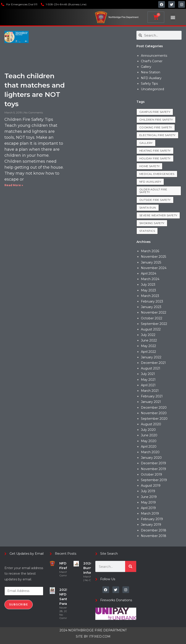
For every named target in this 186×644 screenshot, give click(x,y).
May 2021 (148, 380)
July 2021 (148, 374)
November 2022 (154, 312)
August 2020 (151, 424)
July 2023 (148, 285)
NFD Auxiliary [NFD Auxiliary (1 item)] (150, 182)
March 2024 (150, 279)
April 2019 (148, 508)
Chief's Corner (152, 61)
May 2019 (148, 502)
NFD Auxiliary (151, 78)
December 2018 (154, 530)
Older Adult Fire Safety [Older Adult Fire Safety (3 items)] (153, 191)
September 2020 (154, 419)
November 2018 (154, 536)
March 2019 (150, 513)
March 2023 (150, 296)
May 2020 (149, 441)
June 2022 (149, 340)
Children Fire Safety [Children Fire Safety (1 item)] (156, 120)
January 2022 (151, 357)
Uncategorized (152, 89)
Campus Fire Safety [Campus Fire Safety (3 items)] (155, 112)
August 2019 (151, 486)
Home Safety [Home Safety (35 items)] (149, 166)
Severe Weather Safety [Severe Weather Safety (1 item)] (158, 215)
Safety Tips (149, 84)
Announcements (154, 56)
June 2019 (149, 497)
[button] (173, 17)
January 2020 (151, 458)
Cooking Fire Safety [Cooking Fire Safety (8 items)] (156, 127)
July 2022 (148, 335)
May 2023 (148, 290)
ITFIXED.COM (100, 636)
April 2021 (148, 385)
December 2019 (153, 463)
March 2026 (150, 251)
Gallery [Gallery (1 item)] (146, 143)
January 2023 (151, 307)
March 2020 (150, 452)
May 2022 (148, 346)
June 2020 (149, 435)
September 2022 (154, 324)
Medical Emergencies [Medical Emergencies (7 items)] (157, 174)
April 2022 (148, 352)
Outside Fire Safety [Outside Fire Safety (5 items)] (155, 200)
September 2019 (154, 480)
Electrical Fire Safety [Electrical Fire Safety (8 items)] (157, 135)
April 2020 (149, 447)
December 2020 (154, 408)
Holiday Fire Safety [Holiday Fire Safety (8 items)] (155, 158)
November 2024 (154, 268)
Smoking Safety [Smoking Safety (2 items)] (152, 223)
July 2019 (148, 491)
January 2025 (151, 262)
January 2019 (151, 525)
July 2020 (148, 430)
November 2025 (153, 257)
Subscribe (19, 604)
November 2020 (154, 413)
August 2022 (151, 329)
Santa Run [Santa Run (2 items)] (148, 208)
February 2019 (152, 519)
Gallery (146, 67)
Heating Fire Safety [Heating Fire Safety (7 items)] (155, 151)
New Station (151, 72)
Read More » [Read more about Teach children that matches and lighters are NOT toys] (14, 185)
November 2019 (153, 469)
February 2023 (152, 301)
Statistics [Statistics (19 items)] (147, 231)
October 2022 (152, 318)
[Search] (131, 566)
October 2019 (151, 474)
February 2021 (152, 396)
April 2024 (149, 273)
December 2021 (153, 363)
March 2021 (150, 391)
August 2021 (151, 368)
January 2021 (151, 402)
